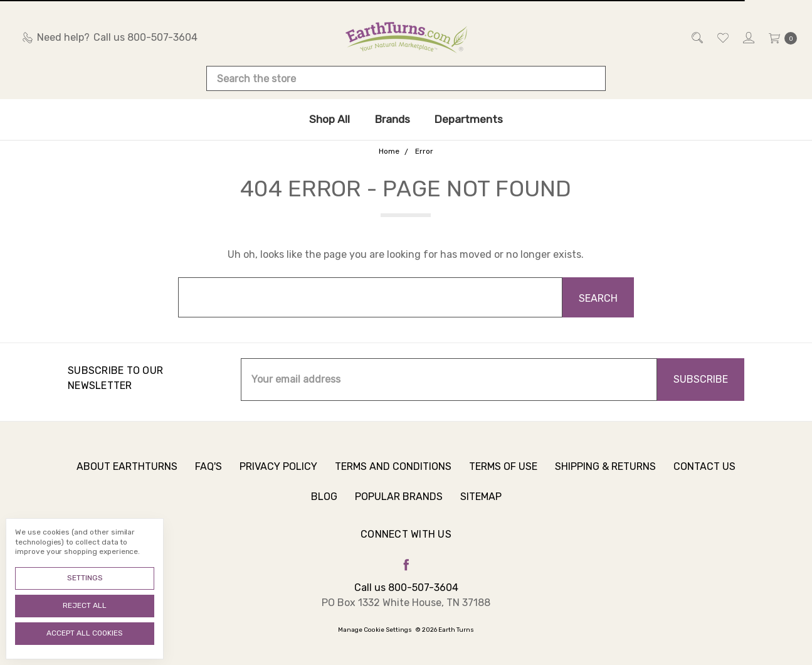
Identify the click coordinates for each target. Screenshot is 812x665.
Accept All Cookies (85, 633)
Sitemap (481, 503)
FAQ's (208, 473)
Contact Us (704, 473)
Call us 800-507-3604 (406, 588)
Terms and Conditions (393, 473)
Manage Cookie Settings (375, 630)
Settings (85, 578)
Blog (324, 503)
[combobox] (406, 78)
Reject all (85, 605)
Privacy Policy (278, 473)
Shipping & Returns (605, 473)
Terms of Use (503, 473)
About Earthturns (127, 473)
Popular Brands (399, 503)
